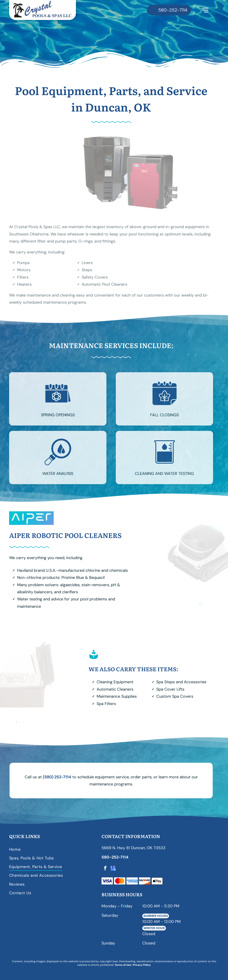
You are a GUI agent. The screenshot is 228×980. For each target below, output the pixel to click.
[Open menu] (205, 10)
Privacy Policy (142, 965)
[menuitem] (53, 849)
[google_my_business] (113, 869)
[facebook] (105, 869)
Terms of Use (123, 965)
